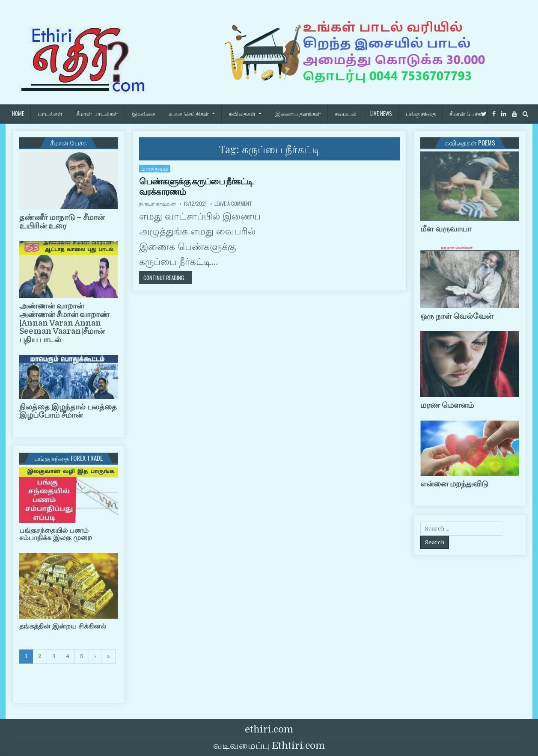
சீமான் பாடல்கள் (97, 113)
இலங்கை (144, 113)
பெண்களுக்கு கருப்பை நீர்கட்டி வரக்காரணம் (196, 187)
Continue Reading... (168, 277)
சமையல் (346, 113)
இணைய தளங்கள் (298, 113)
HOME (18, 113)
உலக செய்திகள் (189, 113)
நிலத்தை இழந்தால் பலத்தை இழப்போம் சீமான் (68, 411)
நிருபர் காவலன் (158, 204)
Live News (381, 113)
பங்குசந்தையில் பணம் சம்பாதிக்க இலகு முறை (56, 534)
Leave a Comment (233, 204)
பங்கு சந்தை (421, 113)
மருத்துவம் (155, 168)
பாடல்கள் (50, 113)
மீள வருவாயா (446, 229)
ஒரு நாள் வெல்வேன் (457, 316)
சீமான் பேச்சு (465, 113)
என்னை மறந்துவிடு (454, 484)
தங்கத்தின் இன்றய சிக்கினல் (63, 626)
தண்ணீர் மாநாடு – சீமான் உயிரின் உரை (62, 222)
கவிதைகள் (242, 113)
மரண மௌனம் (447, 405)
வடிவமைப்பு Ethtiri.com (269, 746)
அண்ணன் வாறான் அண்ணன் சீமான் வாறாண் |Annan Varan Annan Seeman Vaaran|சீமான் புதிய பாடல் (64, 323)
